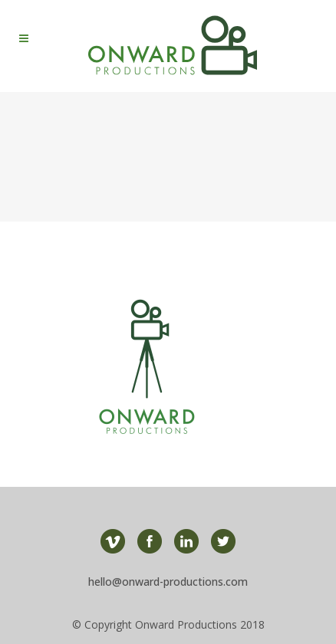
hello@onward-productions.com (168, 582)
